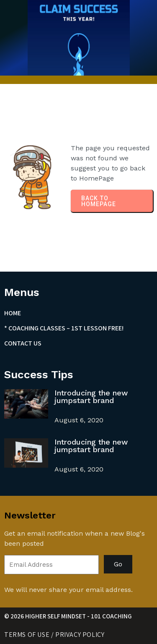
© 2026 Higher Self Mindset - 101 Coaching (68, 616)
